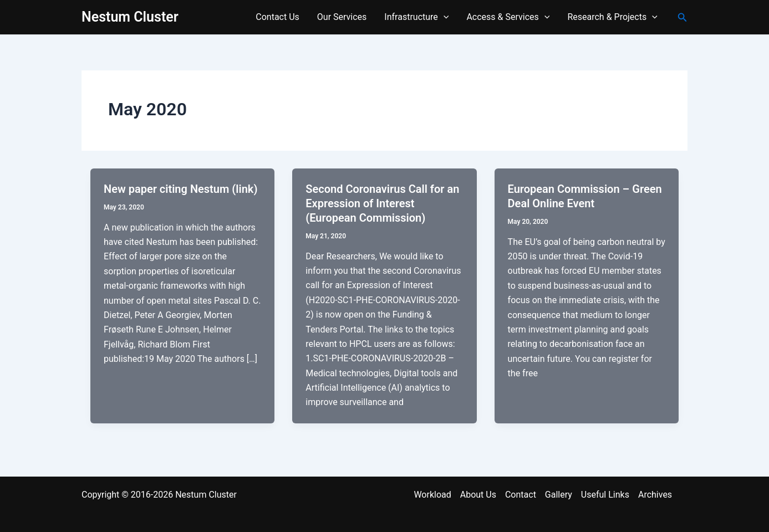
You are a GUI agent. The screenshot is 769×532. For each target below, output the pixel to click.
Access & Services (508, 17)
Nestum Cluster (130, 17)
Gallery (559, 495)
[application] (444, 17)
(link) (245, 189)
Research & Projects (612, 17)
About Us (478, 495)
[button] (683, 17)
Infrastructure (416, 17)
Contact (521, 495)
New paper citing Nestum (168, 189)
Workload (432, 495)
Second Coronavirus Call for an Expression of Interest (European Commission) (382, 203)
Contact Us (277, 17)
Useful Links (605, 495)
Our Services (342, 17)
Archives (655, 495)
